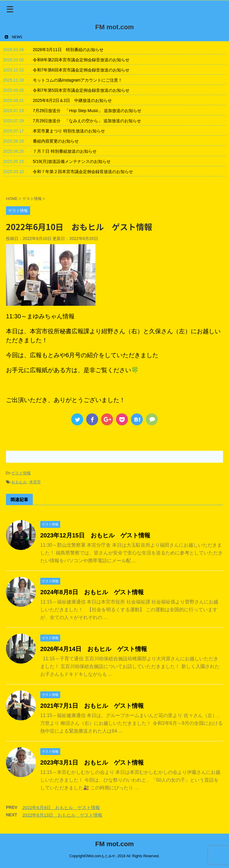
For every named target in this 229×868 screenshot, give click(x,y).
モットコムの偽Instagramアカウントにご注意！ (78, 80)
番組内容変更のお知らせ (56, 141)
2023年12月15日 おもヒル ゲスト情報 (95, 535)
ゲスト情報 (21, 473)
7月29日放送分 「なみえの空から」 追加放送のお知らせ (87, 121)
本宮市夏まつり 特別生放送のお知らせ (69, 131)
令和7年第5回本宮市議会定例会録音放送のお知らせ (81, 90)
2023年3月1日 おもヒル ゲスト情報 (92, 762)
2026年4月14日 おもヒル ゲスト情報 (94, 649)
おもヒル (19, 482)
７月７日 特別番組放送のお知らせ (65, 151)
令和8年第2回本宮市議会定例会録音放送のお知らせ (81, 60)
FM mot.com (114, 27)
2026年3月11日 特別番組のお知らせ (68, 50)
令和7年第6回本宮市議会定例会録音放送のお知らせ (81, 70)
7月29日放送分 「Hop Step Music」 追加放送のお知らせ (87, 111)
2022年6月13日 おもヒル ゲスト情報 (62, 815)
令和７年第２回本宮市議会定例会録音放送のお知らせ (83, 172)
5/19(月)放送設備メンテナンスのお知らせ (72, 161)
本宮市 (35, 482)
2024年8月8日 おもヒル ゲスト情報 (92, 592)
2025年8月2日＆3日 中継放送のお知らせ (72, 100)
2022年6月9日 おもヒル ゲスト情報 (61, 807)
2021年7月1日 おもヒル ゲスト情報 (92, 706)
